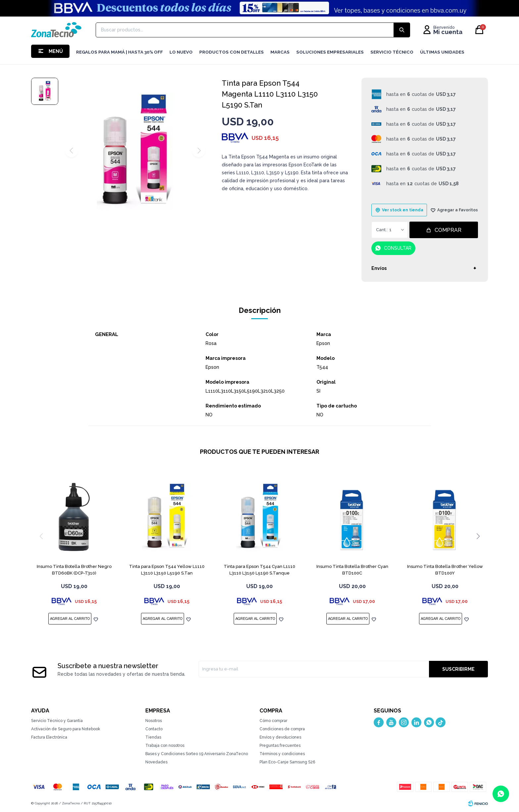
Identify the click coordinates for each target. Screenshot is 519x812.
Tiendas (153, 737)
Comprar (448, 230)
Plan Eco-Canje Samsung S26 (287, 762)
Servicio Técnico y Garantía (57, 721)
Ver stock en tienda (403, 210)
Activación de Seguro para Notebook (66, 729)
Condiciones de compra (282, 729)
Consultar (398, 248)
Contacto (154, 729)
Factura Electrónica (49, 737)
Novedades (156, 762)
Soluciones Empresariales (330, 52)
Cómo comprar (273, 721)
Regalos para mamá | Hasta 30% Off (119, 52)
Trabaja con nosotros (165, 746)
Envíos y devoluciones (280, 737)
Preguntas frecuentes (280, 746)
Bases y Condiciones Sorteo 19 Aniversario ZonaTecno (197, 754)
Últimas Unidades (442, 52)
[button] (478, 536)
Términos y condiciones (282, 754)
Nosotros (154, 721)
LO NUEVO (181, 52)
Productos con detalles (232, 52)
